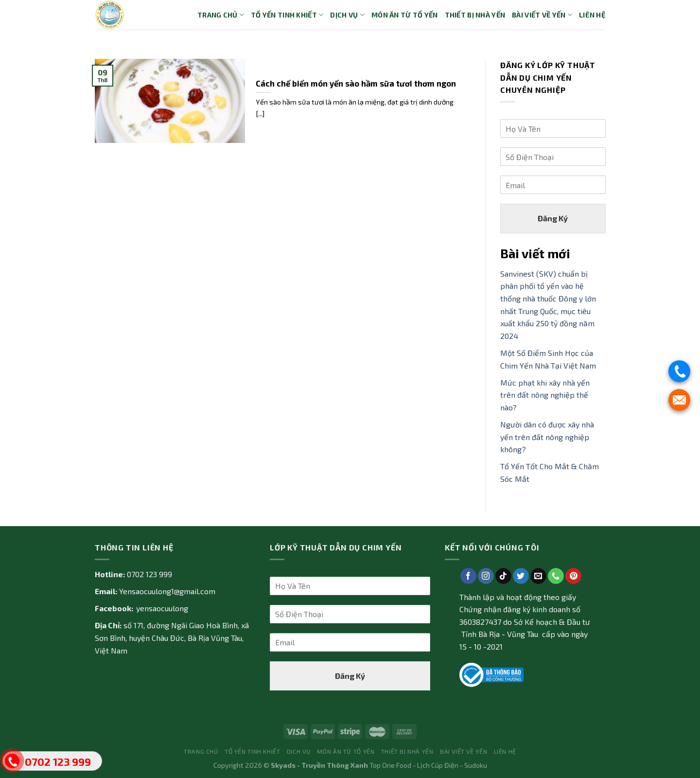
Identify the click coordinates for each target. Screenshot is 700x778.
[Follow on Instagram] (486, 576)
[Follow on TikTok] (503, 576)
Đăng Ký (553, 218)
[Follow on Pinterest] (573, 576)
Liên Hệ (592, 15)
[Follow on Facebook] (468, 576)
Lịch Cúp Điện (438, 765)
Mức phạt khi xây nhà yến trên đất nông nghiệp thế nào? (545, 395)
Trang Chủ (221, 15)
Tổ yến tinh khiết (287, 15)
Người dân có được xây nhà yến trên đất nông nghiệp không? (547, 437)
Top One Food (390, 765)
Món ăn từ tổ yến (405, 15)
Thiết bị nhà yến (475, 15)
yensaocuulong (162, 608)
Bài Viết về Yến (542, 15)
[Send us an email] (538, 576)
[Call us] (556, 576)
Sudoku (476, 765)
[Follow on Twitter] (521, 576)
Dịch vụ (347, 15)
